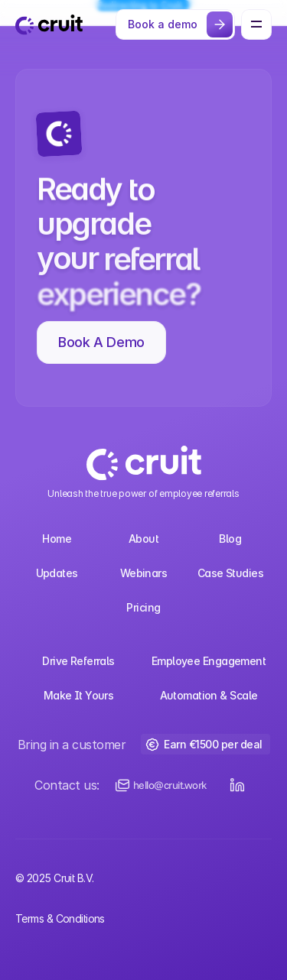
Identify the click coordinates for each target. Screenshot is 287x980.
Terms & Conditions (60, 918)
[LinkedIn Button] (237, 785)
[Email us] (161, 785)
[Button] (175, 24)
